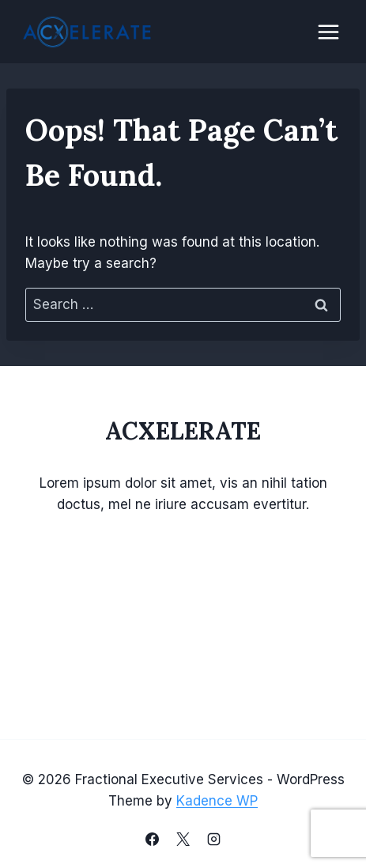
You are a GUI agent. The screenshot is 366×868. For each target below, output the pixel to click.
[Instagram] (214, 839)
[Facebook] (152, 839)
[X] (183, 839)
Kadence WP (217, 801)
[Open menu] (328, 32)
